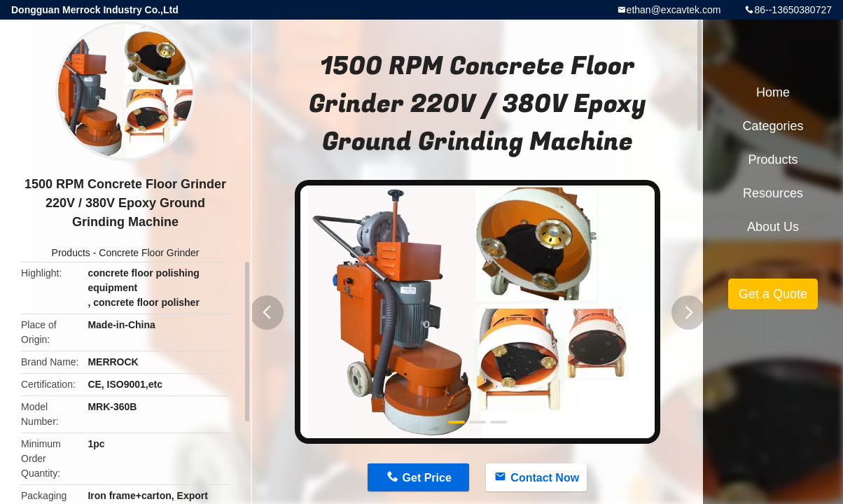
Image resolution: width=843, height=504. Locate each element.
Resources (773, 193)
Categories (773, 126)
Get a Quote (773, 294)
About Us (773, 227)
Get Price (427, 478)
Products (71, 253)
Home (773, 92)
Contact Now (545, 478)
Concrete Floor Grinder (149, 253)
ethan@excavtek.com (674, 10)
